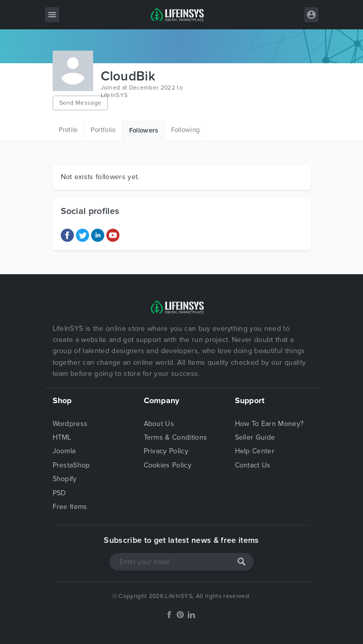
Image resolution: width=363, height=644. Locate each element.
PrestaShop (71, 465)
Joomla (64, 451)
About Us (159, 424)
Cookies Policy (168, 465)
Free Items (70, 507)
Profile (68, 130)
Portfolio (103, 130)
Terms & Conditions (176, 437)
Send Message (80, 103)
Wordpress (70, 424)
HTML (62, 437)
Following (186, 130)
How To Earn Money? (269, 424)
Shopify (65, 479)
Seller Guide (255, 437)
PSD (59, 493)
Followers (144, 131)
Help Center (255, 451)
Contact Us (253, 465)
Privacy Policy (166, 451)
